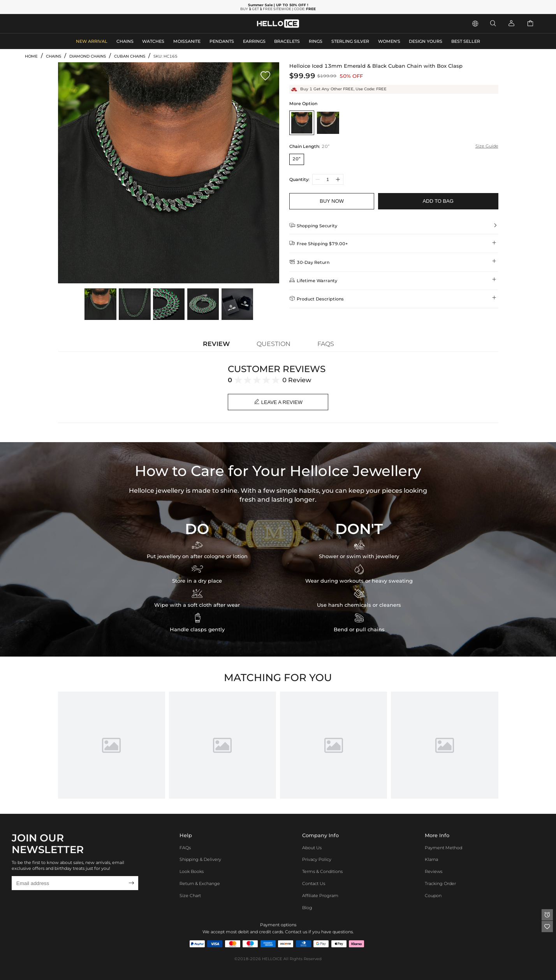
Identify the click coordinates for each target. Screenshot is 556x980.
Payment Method (443, 848)
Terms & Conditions (322, 872)
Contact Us (314, 883)
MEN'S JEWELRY (45, 23)
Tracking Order (440, 883)
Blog (307, 908)
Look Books (192, 872)
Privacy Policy (317, 860)
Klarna (431, 860)
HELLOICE (272, 959)
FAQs (185, 848)
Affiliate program (320, 896)
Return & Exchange (200, 883)
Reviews (434, 872)
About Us (312, 848)
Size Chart (190, 896)
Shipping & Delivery (200, 860)
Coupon (433, 896)
